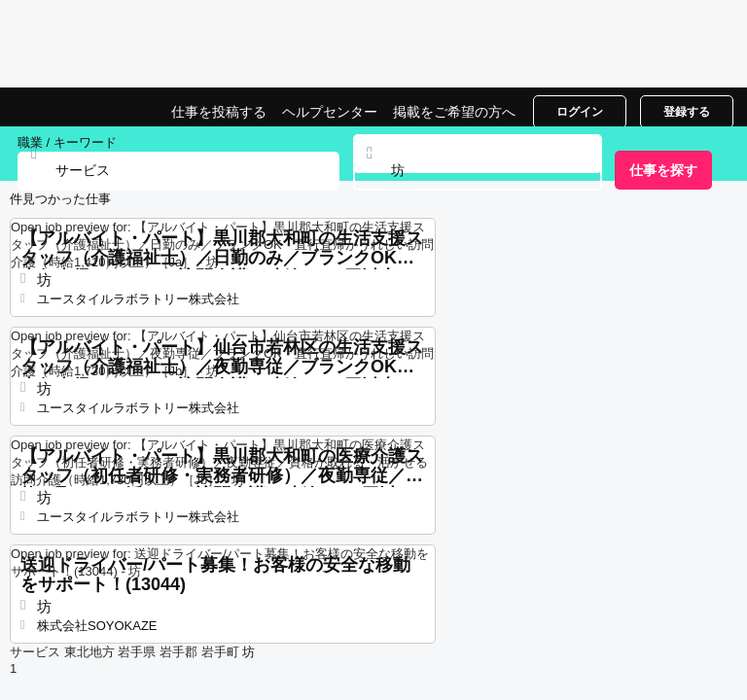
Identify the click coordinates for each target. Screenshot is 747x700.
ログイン (580, 112)
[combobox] (478, 171)
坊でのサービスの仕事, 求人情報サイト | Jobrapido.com (63, 107)
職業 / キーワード (67, 142)
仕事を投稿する (219, 112)
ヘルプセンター (330, 112)
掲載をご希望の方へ (454, 112)
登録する (687, 112)
